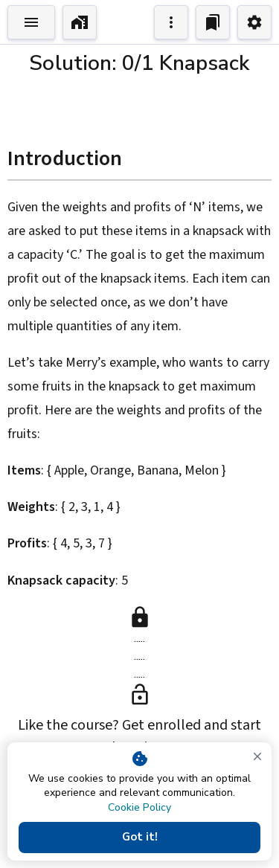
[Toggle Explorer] (31, 22)
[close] (257, 756)
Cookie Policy (139, 807)
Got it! (139, 838)
